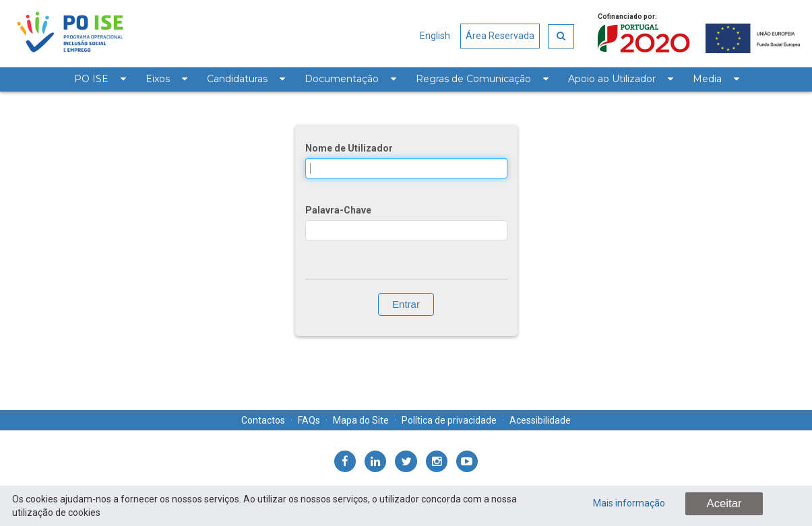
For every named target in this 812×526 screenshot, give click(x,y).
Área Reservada (500, 36)
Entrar (406, 304)
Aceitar (724, 503)
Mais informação (629, 503)
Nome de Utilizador (349, 148)
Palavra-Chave (338, 210)
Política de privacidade (449, 420)
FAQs (309, 420)
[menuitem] (100, 79)
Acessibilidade (540, 420)
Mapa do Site (361, 420)
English (435, 36)
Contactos (263, 420)
